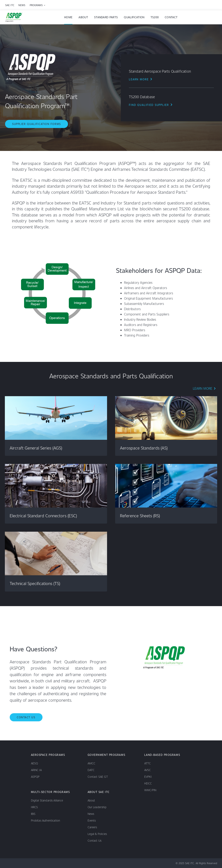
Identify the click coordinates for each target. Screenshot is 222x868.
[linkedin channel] (6, 863)
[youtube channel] (15, 863)
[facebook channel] (24, 863)
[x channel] (33, 863)
